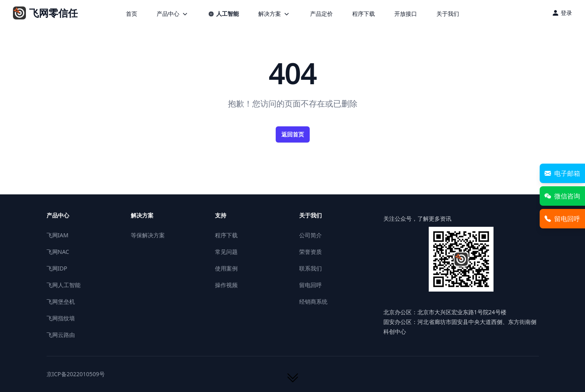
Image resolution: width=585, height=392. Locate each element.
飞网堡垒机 (61, 301)
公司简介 (311, 235)
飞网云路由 (61, 335)
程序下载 (364, 14)
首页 (132, 14)
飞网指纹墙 (61, 318)
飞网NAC (58, 252)
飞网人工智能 (64, 285)
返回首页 (293, 134)
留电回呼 (311, 285)
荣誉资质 (311, 252)
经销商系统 (313, 301)
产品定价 (321, 14)
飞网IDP (57, 268)
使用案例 (226, 268)
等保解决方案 (148, 235)
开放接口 (406, 14)
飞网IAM (57, 235)
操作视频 (226, 285)
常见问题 (226, 252)
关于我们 (448, 14)
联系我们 (311, 268)
